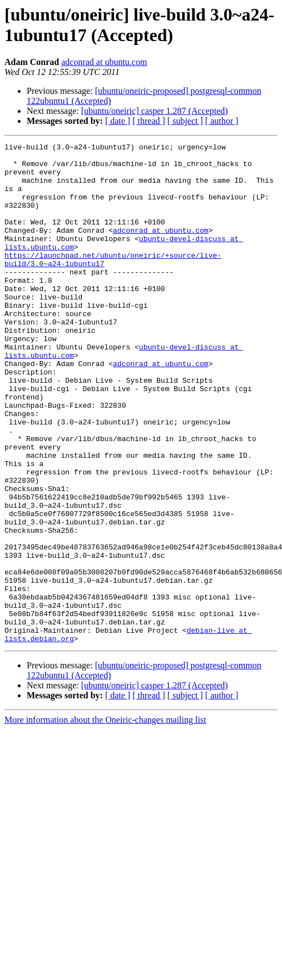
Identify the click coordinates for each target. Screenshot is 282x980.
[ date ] (118, 121)
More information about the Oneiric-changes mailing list (105, 820)
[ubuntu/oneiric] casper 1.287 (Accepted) (155, 111)
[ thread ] (149, 121)
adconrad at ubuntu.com (104, 62)
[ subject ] (185, 121)
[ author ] (222, 121)
